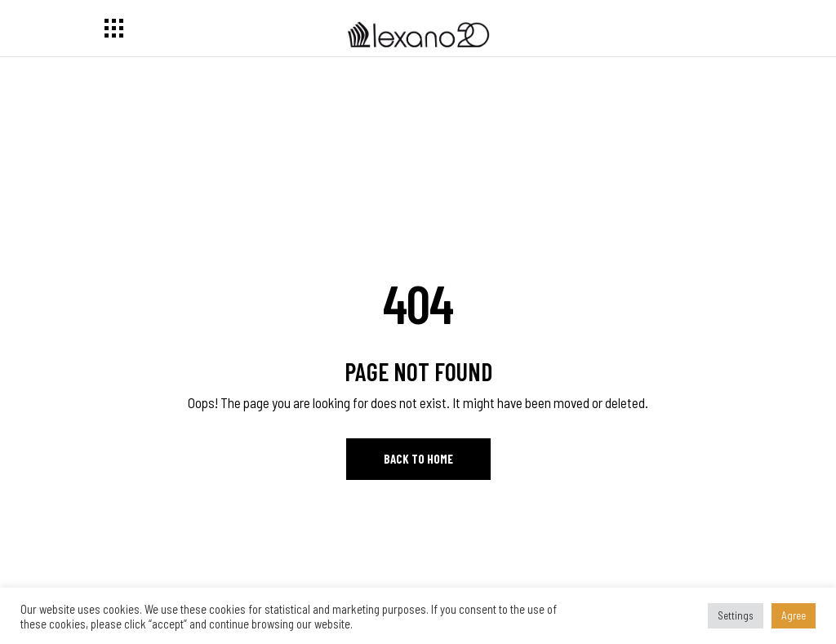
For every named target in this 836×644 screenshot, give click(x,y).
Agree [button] (794, 615)
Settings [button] (736, 615)
